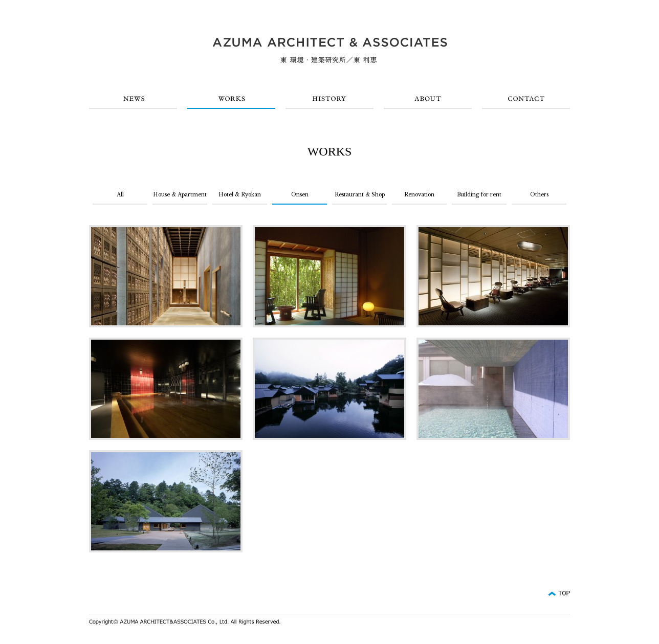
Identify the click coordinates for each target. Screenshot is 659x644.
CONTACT (526, 99)
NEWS (133, 99)
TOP (564, 593)
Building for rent (479, 195)
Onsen (300, 195)
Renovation (419, 195)
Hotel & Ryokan (240, 195)
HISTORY (329, 99)
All (120, 195)
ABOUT (428, 99)
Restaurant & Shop (360, 195)
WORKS (231, 99)
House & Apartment (180, 195)
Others (539, 195)
